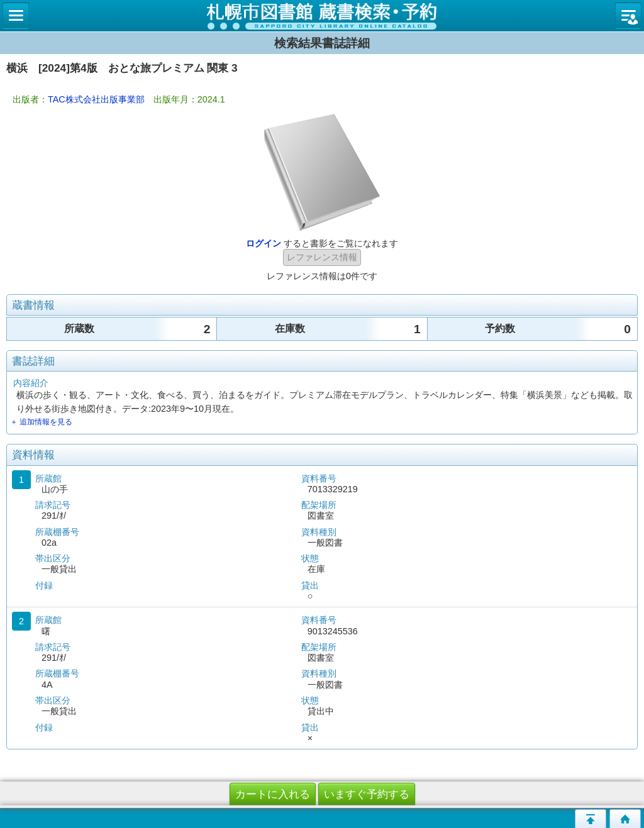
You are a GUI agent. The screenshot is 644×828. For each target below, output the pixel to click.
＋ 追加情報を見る (41, 422)
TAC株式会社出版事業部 (96, 99)
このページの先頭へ (591, 819)
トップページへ (625, 819)
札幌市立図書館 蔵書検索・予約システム (322, 16)
